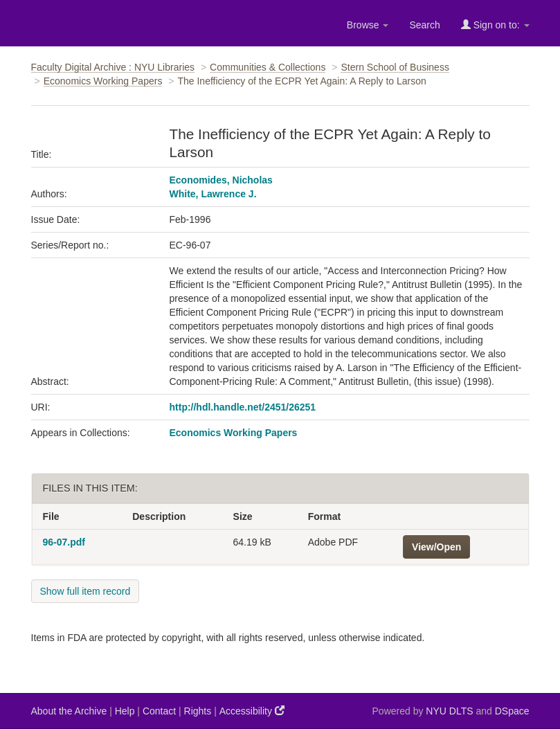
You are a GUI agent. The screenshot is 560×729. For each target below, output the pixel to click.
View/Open (436, 547)
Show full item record (85, 591)
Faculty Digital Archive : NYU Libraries (113, 67)
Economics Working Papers (103, 81)
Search (424, 25)
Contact (159, 711)
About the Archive (69, 711)
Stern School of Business (395, 67)
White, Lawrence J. (213, 194)
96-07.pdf (64, 542)
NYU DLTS (449, 711)
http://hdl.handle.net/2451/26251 (243, 407)
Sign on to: (495, 25)
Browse (368, 25)
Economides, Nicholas (221, 180)
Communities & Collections (268, 67)
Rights (198, 711)
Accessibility (252, 711)
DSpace (512, 711)
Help (125, 711)
